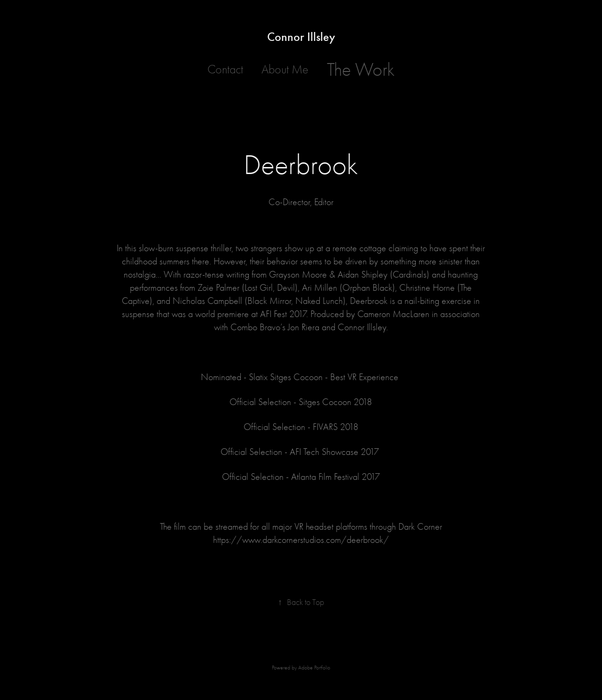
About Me (285, 70)
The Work (361, 70)
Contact (225, 70)
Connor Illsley (301, 37)
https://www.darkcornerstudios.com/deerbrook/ (301, 540)
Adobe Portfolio (314, 668)
